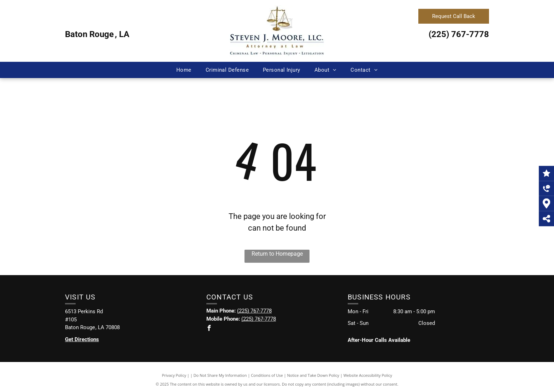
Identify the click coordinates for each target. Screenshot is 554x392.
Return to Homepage (277, 254)
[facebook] (209, 329)
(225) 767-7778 (459, 34)
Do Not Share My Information (220, 375)
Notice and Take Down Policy (313, 375)
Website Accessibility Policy (368, 375)
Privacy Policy (174, 375)
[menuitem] (184, 70)
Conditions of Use (267, 375)
